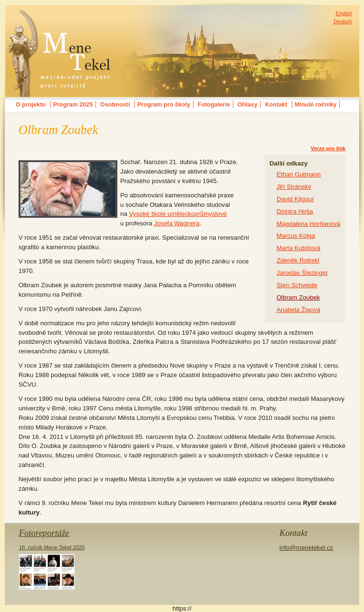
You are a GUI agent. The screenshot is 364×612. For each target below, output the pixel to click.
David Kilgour (295, 199)
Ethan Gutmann (299, 174)
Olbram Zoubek (298, 297)
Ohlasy (248, 105)
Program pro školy (164, 105)
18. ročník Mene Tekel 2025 (52, 567)
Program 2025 (73, 105)
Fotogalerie (214, 105)
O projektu (31, 105)
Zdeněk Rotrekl (298, 260)
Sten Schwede (297, 285)
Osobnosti (115, 105)
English (344, 13)
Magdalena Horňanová (308, 224)
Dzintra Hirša (295, 211)
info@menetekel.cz (306, 548)
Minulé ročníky (316, 105)
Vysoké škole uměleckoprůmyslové (178, 214)
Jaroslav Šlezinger (302, 273)
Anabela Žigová (298, 310)
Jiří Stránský (294, 187)
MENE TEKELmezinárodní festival (59, 16)
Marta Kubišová (298, 248)
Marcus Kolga (296, 236)
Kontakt (276, 105)
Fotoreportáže (44, 533)
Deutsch (343, 21)
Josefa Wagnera (177, 223)
